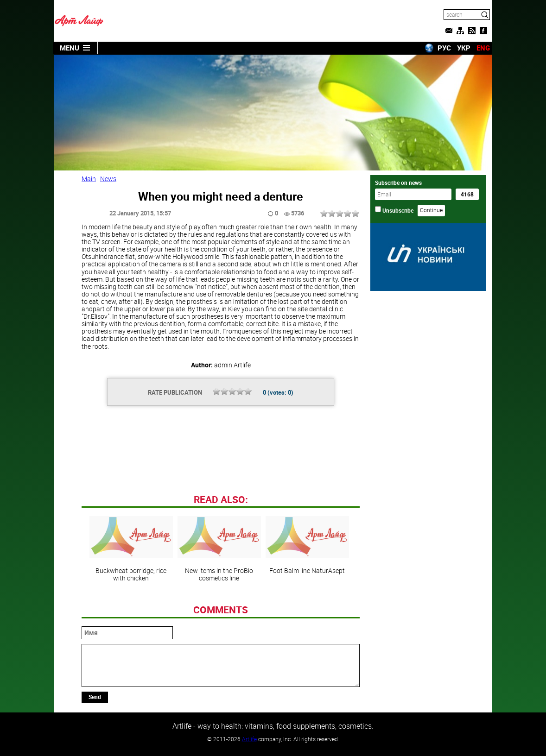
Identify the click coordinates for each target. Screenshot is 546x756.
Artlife (249, 739)
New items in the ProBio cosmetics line (219, 549)
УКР (464, 48)
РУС (444, 48)
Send (95, 697)
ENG (483, 48)
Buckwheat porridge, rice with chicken (131, 549)
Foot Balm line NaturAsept (307, 545)
